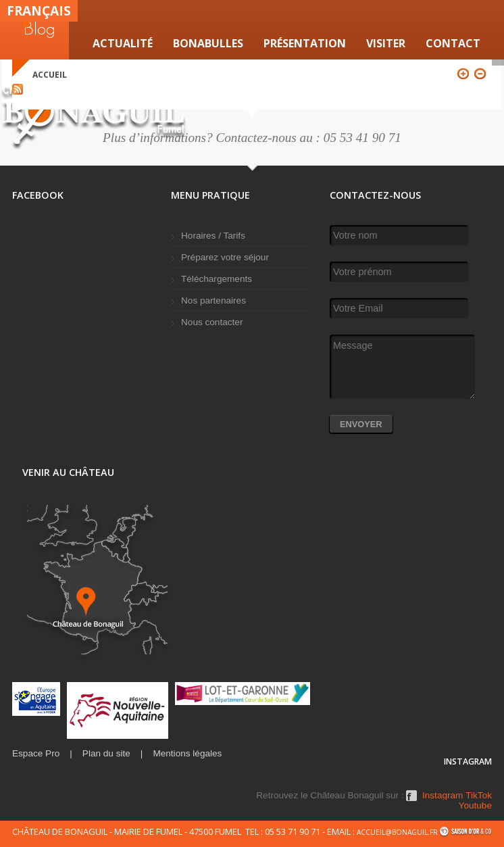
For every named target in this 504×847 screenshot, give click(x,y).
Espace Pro (36, 753)
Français (39, 10)
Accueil (50, 75)
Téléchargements (217, 279)
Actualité (123, 43)
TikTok (479, 796)
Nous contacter (212, 322)
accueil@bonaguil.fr (397, 832)
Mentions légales (187, 753)
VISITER (386, 43)
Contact (453, 43)
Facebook (411, 800)
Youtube (475, 806)
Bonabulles (208, 43)
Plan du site (106, 753)
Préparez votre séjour (225, 257)
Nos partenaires (213, 300)
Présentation (305, 43)
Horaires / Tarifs (213, 236)
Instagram (443, 796)
